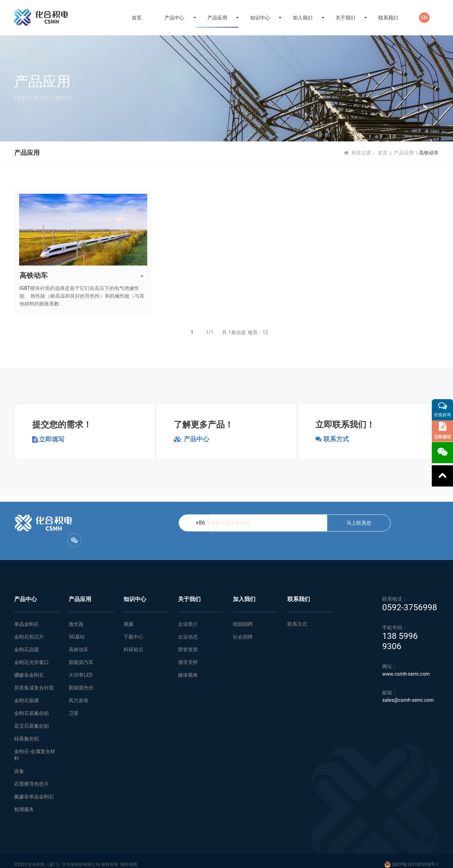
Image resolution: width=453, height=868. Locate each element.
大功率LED (81, 668)
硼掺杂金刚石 (29, 668)
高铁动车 (79, 642)
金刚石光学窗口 (31, 655)
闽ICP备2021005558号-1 (415, 857)
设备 (19, 764)
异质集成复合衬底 (34, 681)
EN (424, 18)
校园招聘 (243, 617)
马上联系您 (271, 530)
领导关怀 (188, 655)
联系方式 (297, 617)
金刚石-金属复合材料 (35, 748)
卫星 (74, 706)
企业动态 (188, 630)
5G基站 (77, 630)
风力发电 (79, 693)
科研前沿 (133, 642)
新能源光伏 (81, 681)
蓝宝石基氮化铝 (31, 719)
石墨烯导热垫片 (31, 777)
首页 (137, 18)
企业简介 (188, 617)
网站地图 (129, 857)
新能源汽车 (81, 655)
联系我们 (388, 18)
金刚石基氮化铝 (31, 706)
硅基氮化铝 (27, 732)
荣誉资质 (188, 642)
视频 (128, 617)
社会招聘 (243, 630)
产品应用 (217, 18)
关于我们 (345, 18)
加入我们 (303, 18)
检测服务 (24, 802)
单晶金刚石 (27, 617)
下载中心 (133, 630)
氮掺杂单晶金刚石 (34, 790)
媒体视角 (188, 668)
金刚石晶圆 (27, 642)
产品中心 (174, 18)
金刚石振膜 (27, 693)
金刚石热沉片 (29, 630)
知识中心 (260, 18)
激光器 (76, 617)
